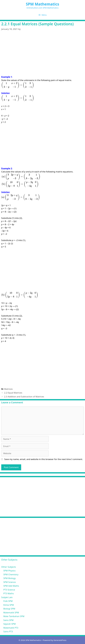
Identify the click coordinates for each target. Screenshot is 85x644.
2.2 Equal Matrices (13, 393)
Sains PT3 (8, 631)
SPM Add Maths (11, 586)
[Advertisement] (42, 57)
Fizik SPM (8, 601)
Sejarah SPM (10, 624)
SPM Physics (9, 571)
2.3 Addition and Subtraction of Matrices (24, 397)
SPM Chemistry (11, 574)
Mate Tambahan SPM (14, 616)
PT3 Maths (9, 593)
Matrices (8, 389)
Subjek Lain (7, 597)
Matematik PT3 (11, 628)
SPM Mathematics (43, 4)
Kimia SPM (9, 605)
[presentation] (18, 85)
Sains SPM (8, 620)
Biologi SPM (9, 609)
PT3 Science (9, 590)
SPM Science (10, 582)
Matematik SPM (11, 612)
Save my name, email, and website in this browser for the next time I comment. (43, 459)
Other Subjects (9, 567)
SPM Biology (10, 578)
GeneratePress (60, 640)
